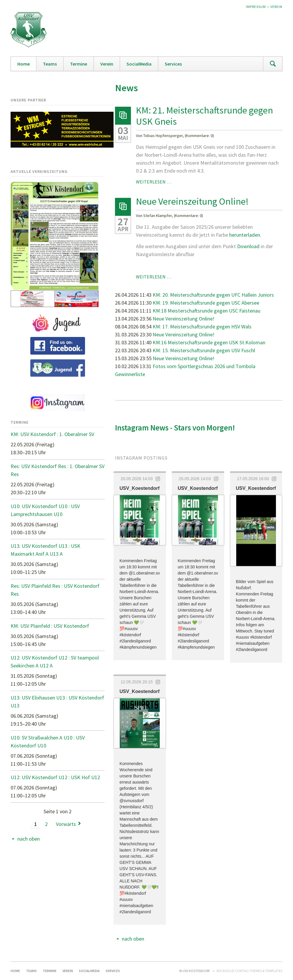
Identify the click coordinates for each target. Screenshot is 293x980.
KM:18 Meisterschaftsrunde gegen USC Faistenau (207, 311)
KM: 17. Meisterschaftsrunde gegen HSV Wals (202, 327)
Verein (276, 7)
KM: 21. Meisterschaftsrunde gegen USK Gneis (204, 116)
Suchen (273, 64)
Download (249, 246)
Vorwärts (66, 824)
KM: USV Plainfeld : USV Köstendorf (50, 626)
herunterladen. (245, 235)
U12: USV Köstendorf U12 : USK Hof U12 (55, 777)
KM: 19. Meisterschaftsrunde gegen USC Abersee (206, 303)
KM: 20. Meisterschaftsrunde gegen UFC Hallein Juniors (213, 295)
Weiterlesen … (154, 182)
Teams (50, 64)
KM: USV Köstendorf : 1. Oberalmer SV (52, 434)
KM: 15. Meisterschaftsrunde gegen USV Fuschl (204, 350)
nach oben (133, 939)
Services (173, 64)
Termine (79, 64)
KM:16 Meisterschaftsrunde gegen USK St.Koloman (209, 342)
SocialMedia (139, 64)
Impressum (256, 7)
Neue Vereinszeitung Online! (192, 201)
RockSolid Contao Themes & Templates (249, 971)
